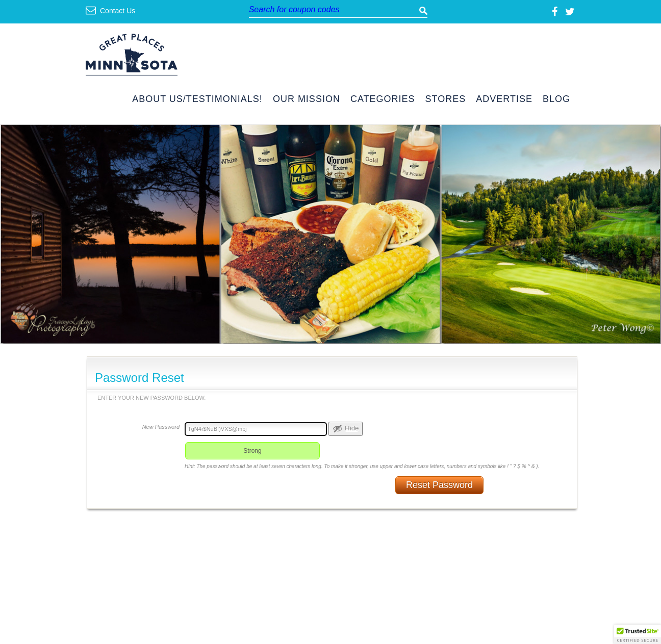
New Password (161, 427)
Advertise (504, 99)
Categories (383, 99)
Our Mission (307, 99)
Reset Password (439, 485)
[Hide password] (346, 429)
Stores (446, 99)
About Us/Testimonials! (197, 99)
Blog (556, 99)
